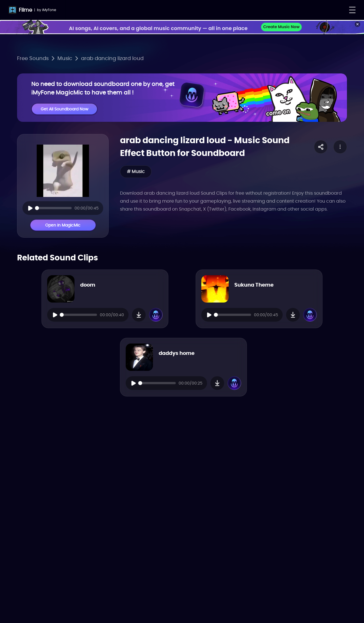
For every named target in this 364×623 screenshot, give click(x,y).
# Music (136, 171)
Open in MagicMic (63, 225)
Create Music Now (281, 27)
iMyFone (49, 10)
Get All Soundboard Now (64, 109)
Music (65, 58)
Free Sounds (33, 58)
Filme (25, 10)
